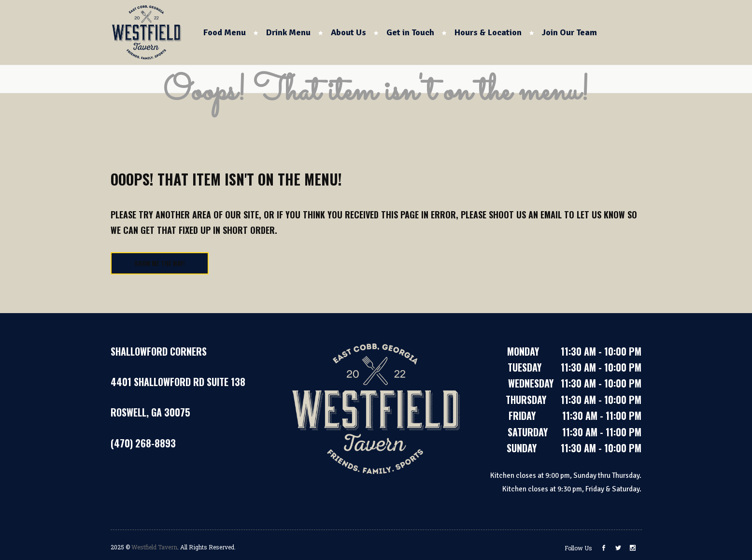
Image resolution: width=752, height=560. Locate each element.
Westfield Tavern (154, 547)
